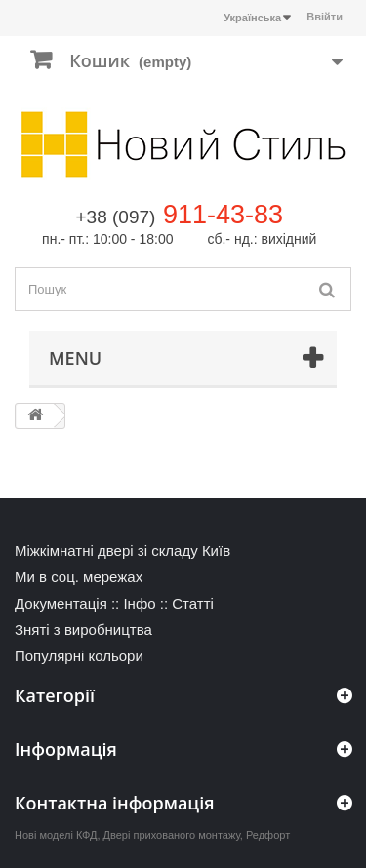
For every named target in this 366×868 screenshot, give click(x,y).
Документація (61, 603)
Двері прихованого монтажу (172, 835)
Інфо (139, 603)
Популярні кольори (79, 656)
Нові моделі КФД (56, 835)
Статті (193, 603)
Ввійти (325, 17)
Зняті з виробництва (83, 630)
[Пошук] (327, 289)
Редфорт (268, 835)
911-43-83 (223, 215)
